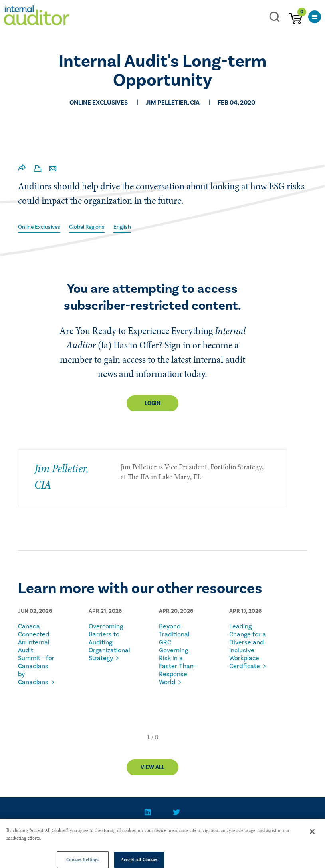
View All (153, 767)
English (122, 227)
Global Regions (87, 227)
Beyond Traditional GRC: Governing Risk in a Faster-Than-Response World (177, 654)
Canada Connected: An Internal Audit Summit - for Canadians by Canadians (36, 654)
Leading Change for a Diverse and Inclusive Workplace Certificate (248, 646)
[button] (148, 737)
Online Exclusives (39, 227)
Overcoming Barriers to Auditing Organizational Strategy (107, 642)
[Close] (312, 844)
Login (153, 403)
